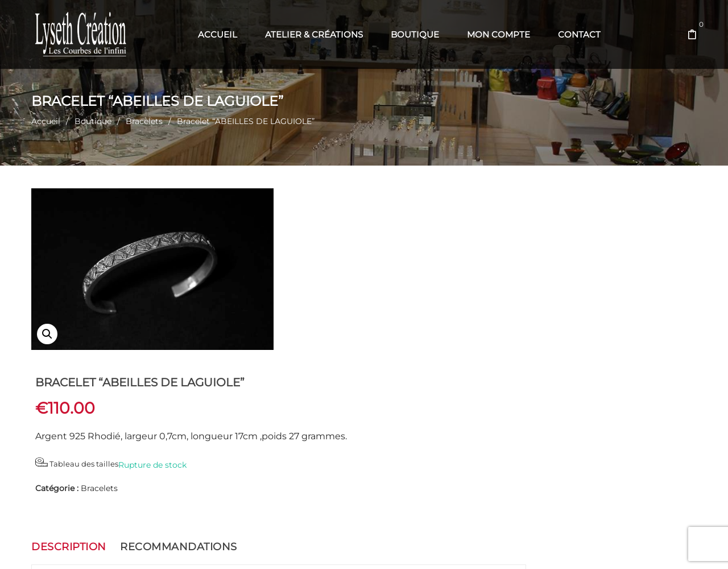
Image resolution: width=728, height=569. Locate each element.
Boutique (93, 121)
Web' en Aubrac (382, 547)
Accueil (46, 121)
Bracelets (144, 121)
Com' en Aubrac (441, 547)
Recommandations (179, 383)
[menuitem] (218, 35)
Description (69, 383)
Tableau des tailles (332, 300)
